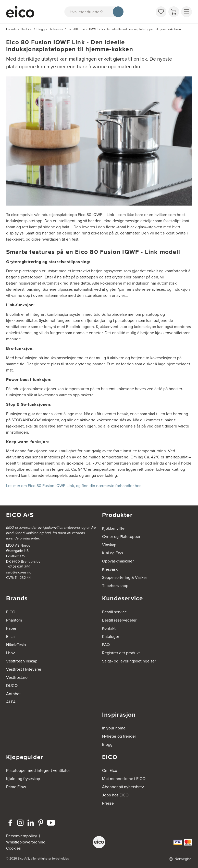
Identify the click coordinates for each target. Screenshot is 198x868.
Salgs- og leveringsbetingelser (129, 661)
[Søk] (118, 12)
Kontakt (109, 628)
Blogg (107, 744)
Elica (10, 636)
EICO (11, 612)
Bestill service (114, 612)
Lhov (10, 653)
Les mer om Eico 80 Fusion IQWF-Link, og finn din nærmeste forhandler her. (74, 486)
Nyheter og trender (119, 736)
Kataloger (111, 636)
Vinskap (109, 545)
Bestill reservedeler (119, 620)
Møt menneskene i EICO (124, 779)
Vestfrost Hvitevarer (24, 669)
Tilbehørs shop (115, 586)
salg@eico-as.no (19, 572)
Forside (11, 29)
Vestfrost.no (17, 677)
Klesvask (110, 569)
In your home (114, 728)
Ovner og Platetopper (121, 537)
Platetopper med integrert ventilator (38, 770)
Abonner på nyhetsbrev (123, 787)
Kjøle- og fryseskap (23, 779)
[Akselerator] (20, 12)
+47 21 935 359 (18, 567)
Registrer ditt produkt (121, 653)
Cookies (13, 848)
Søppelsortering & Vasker (125, 577)
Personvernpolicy (22, 836)
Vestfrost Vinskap (22, 661)
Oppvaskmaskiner (118, 561)
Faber (11, 628)
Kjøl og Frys (113, 553)
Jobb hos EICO (115, 795)
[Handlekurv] (174, 12)
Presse (108, 803)
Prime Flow (16, 787)
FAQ (106, 645)
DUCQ (12, 686)
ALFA (11, 702)
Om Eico (110, 770)
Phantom (14, 620)
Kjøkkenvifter (114, 528)
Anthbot (13, 694)
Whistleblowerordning (26, 842)
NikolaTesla (16, 645)
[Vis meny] (187, 12)
